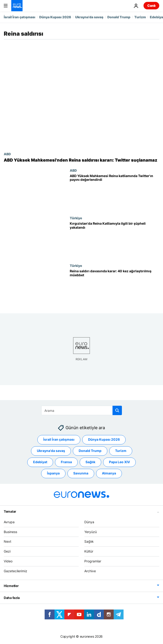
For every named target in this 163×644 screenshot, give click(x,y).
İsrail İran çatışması (19, 17)
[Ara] (82, 410)
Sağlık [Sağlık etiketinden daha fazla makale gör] (90, 462)
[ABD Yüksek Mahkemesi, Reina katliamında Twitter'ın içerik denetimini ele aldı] (114, 192)
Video (8, 561)
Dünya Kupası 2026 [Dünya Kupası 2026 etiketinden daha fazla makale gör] (104, 439)
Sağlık (89, 541)
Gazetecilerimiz (16, 571)
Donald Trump (119, 17)
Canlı (151, 6)
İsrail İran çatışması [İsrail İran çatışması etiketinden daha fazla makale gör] (59, 439)
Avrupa (9, 522)
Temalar (10, 511)
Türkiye (76, 218)
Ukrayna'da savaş (89, 17)
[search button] (117, 410)
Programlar (93, 561)
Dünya (89, 522)
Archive (90, 571)
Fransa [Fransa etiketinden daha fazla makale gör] (66, 462)
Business (10, 532)
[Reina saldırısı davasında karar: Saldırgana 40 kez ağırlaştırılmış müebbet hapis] (114, 287)
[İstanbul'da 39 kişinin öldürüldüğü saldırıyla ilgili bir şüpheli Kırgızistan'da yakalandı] (114, 240)
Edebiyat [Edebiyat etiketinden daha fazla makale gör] (40, 462)
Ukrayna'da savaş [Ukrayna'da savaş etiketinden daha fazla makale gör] (51, 451)
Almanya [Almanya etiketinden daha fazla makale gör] (109, 473)
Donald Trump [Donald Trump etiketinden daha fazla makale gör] (90, 451)
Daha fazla (12, 597)
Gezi (7, 551)
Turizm (140, 17)
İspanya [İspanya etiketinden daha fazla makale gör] (53, 473)
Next (8, 541)
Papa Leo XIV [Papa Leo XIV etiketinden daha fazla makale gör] (119, 462)
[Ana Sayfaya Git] (17, 6)
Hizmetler (11, 585)
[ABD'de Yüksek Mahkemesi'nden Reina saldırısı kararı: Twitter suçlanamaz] (81, 160)
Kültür (89, 551)
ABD (7, 154)
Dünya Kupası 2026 (55, 17)
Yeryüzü (91, 532)
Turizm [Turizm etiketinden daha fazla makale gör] (121, 451)
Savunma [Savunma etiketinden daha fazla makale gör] (81, 473)
